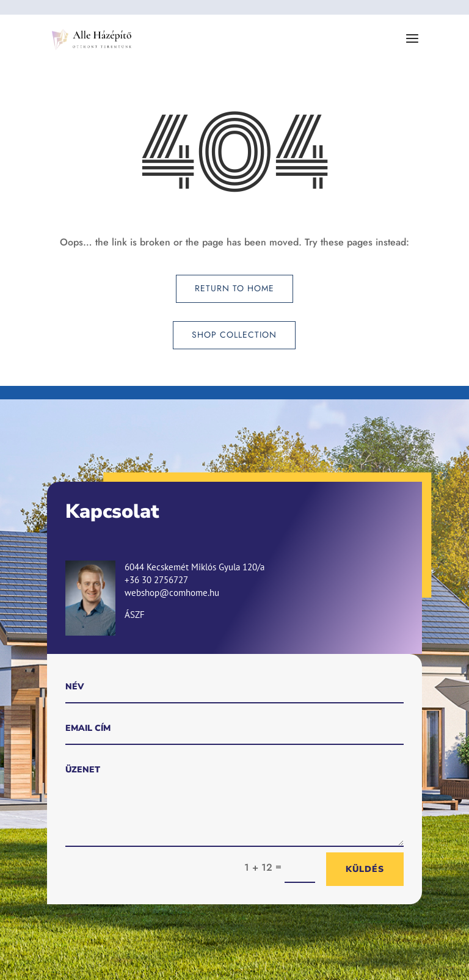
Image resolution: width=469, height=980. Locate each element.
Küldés (365, 869)
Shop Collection (234, 335)
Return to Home (234, 288)
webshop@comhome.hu (172, 593)
